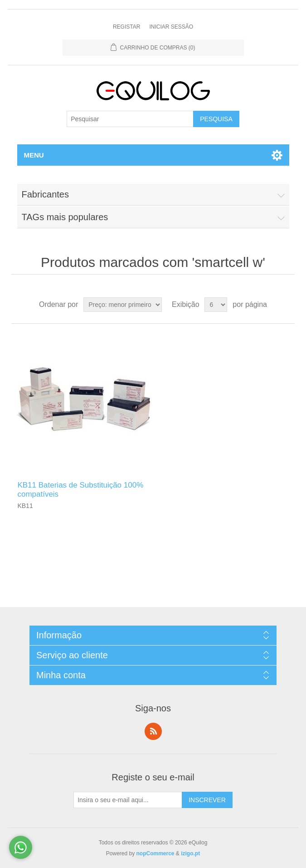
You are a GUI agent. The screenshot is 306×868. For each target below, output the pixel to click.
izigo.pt (190, 853)
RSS (153, 731)
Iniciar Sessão (171, 27)
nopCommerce (155, 853)
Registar (126, 27)
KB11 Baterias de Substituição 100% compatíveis (80, 490)
